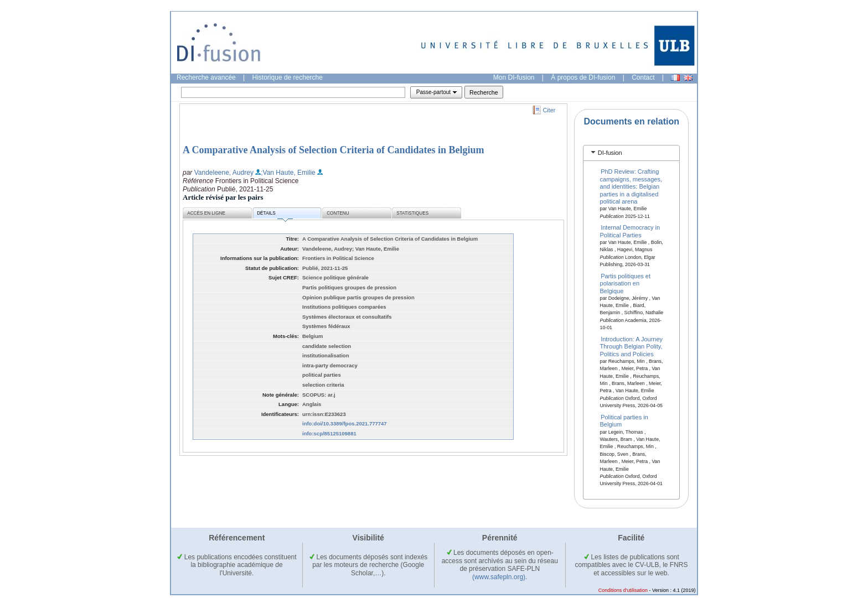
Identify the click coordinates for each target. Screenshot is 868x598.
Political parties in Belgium (624, 421)
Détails (275, 215)
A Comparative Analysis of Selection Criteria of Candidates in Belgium (333, 150)
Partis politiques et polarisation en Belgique (626, 283)
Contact (643, 77)
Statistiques (412, 213)
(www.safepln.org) (499, 577)
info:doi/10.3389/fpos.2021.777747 (345, 423)
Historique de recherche (288, 77)
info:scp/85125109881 (329, 433)
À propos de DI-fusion (583, 77)
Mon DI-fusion (514, 77)
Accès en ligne (206, 213)
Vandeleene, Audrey (224, 173)
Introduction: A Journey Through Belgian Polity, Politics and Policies (632, 347)
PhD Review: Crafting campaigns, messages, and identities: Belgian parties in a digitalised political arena (631, 186)
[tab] (631, 153)
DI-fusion (610, 153)
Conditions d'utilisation (623, 590)
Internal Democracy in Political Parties (630, 231)
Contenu (338, 213)
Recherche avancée (206, 77)
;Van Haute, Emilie (288, 173)
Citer (549, 110)
